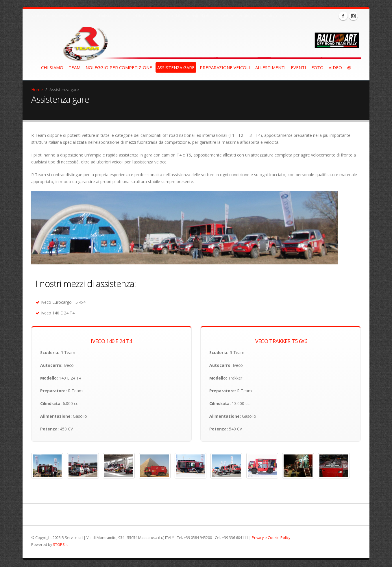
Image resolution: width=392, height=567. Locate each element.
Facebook (343, 16)
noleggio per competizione (119, 67)
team (74, 67)
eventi (298, 67)
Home (37, 90)
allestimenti (270, 67)
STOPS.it (60, 545)
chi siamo (52, 67)
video (335, 67)
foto (317, 67)
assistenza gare (176, 67)
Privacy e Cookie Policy (271, 538)
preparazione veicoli (225, 67)
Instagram (353, 16)
